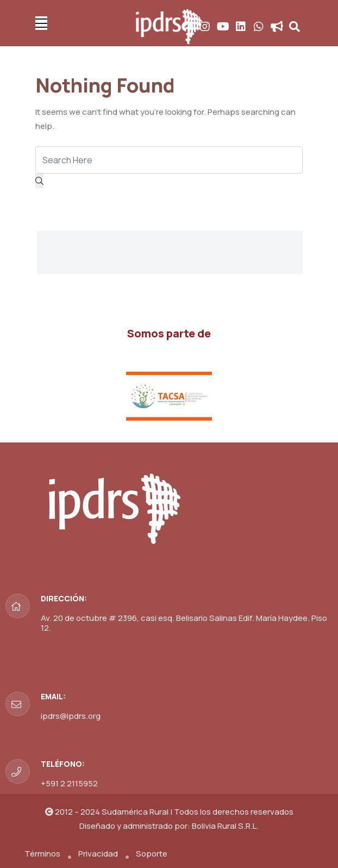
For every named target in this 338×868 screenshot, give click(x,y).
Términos (42, 854)
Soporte (152, 854)
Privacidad (98, 854)
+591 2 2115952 (69, 783)
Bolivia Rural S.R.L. (225, 826)
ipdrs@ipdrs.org (71, 716)
